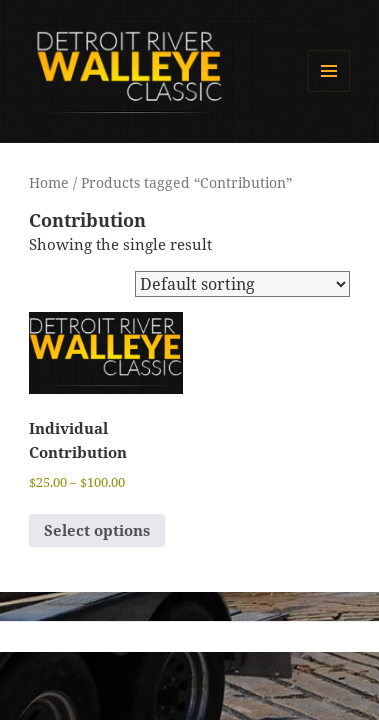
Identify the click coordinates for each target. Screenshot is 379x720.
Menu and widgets (329, 91)
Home (49, 182)
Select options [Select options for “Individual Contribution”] (97, 530)
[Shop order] (242, 284)
